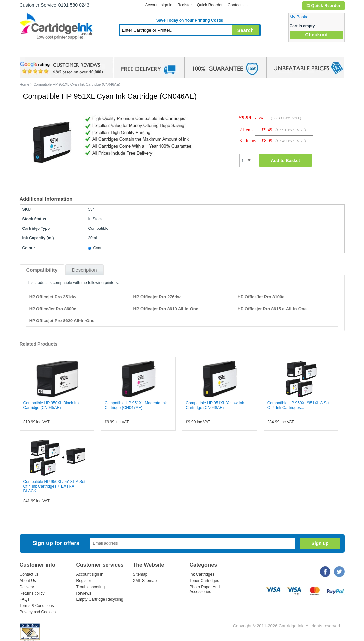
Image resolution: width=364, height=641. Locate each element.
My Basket (300, 17)
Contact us (29, 574)
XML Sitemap (145, 581)
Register (185, 5)
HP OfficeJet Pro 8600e (53, 309)
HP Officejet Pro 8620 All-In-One (62, 321)
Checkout (317, 35)
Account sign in (159, 5)
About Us (28, 581)
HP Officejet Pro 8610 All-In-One (166, 309)
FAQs (25, 599)
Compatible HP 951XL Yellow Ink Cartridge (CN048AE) (215, 405)
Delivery (27, 587)
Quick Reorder (323, 6)
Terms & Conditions (37, 606)
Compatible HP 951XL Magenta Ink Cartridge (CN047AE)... (136, 405)
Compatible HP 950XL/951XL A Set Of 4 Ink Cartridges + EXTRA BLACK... (54, 486)
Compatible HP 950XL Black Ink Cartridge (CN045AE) (51, 405)
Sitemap (140, 574)
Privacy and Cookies (38, 612)
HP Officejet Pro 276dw (157, 297)
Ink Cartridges (70, 51)
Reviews (84, 593)
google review (63, 68)
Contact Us (237, 5)
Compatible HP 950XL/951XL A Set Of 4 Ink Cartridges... (298, 405)
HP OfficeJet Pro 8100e (261, 297)
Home (33, 51)
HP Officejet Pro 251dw (53, 297)
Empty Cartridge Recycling (100, 599)
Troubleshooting (91, 587)
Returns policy (32, 593)
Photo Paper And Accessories (205, 589)
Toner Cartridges (121, 51)
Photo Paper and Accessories (191, 51)
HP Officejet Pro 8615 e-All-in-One (272, 309)
